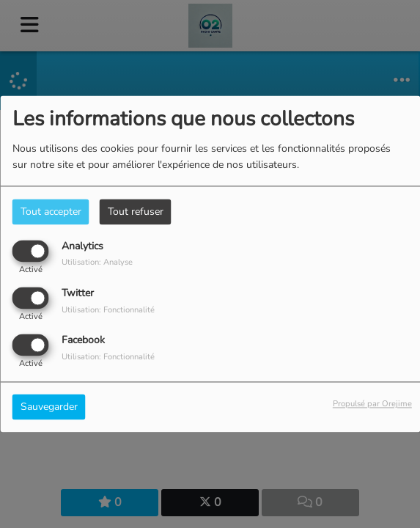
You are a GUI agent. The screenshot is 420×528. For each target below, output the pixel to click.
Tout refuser (136, 212)
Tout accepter (51, 212)
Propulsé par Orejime (372, 404)
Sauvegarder (49, 407)
